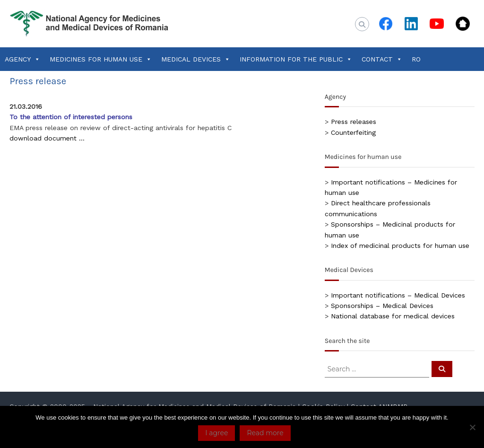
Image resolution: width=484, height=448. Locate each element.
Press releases (354, 122)
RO (416, 59)
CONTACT (382, 59)
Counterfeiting (353, 132)
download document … (47, 138)
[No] (472, 427)
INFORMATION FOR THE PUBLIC (296, 59)
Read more (265, 433)
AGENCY (22, 59)
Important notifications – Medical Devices (398, 295)
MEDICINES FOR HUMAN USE (101, 59)
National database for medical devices (393, 316)
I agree (216, 433)
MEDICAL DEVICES (196, 59)
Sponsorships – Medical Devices (382, 306)
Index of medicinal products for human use (400, 246)
